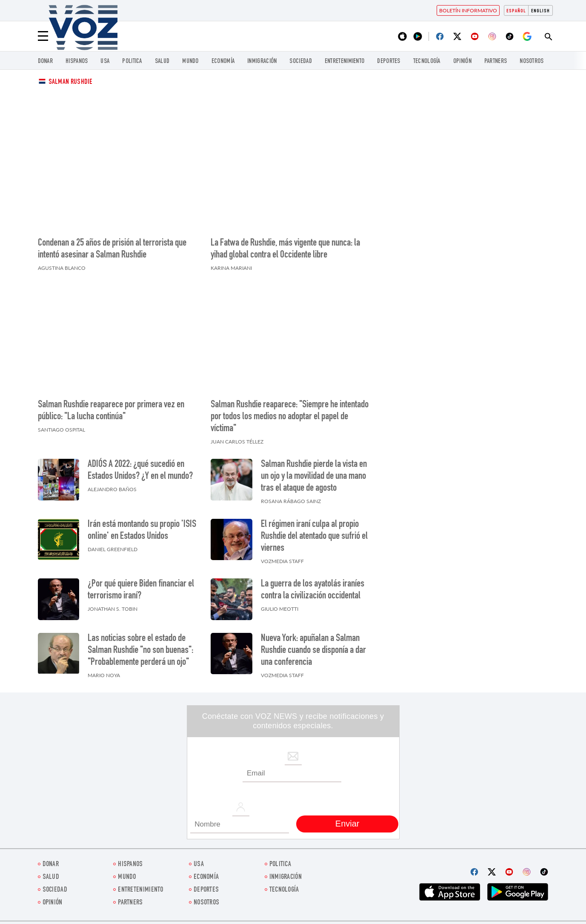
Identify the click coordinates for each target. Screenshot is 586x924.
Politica (132, 62)
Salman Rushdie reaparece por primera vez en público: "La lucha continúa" (111, 411)
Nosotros (532, 62)
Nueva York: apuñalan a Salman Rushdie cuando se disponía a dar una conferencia (313, 651)
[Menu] (43, 36)
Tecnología (427, 62)
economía (223, 62)
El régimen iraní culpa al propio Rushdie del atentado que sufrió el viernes (314, 537)
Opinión (462, 62)
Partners (496, 62)
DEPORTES (389, 62)
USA (105, 62)
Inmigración (262, 62)
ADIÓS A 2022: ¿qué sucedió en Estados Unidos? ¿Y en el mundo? (140, 471)
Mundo (190, 62)
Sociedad (300, 62)
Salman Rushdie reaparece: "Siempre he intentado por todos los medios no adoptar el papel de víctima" (290, 417)
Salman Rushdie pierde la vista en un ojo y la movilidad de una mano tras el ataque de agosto (314, 477)
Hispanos (77, 62)
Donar (46, 62)
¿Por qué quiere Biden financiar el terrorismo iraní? (141, 590)
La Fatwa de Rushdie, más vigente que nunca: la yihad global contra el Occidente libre (285, 249)
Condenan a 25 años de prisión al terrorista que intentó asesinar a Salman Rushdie (112, 249)
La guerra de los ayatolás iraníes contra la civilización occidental (313, 590)
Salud (162, 62)
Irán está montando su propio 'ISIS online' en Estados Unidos (142, 531)
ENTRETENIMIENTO (345, 62)
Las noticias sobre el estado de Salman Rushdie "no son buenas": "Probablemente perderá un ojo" (140, 651)
